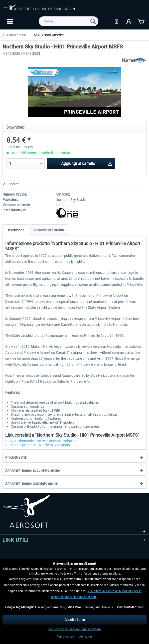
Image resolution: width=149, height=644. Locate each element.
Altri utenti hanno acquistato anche (32, 470)
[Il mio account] (129, 21)
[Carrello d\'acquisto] (141, 21)
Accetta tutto (75, 620)
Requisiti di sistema (49, 230)
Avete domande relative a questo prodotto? (41, 441)
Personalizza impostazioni (75, 637)
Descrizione (15, 230)
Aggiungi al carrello (87, 163)
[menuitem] (9, 21)
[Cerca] (93, 21)
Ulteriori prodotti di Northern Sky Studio (38, 445)
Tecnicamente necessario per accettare (74, 629)
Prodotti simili (16, 457)
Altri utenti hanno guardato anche (31, 483)
